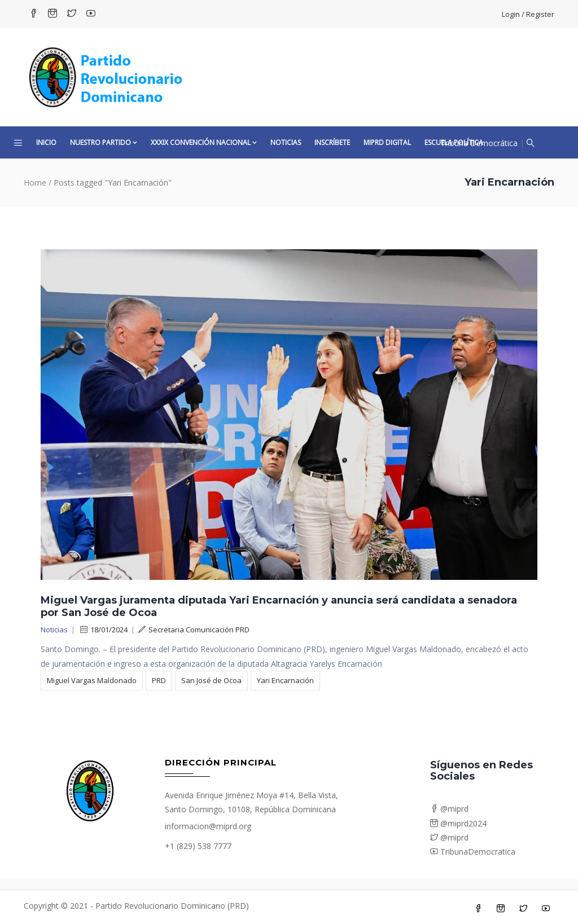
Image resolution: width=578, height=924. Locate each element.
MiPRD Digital (387, 142)
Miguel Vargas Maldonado (92, 680)
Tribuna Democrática (479, 143)
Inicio (46, 142)
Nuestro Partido (104, 142)
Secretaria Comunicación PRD (194, 630)
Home (35, 182)
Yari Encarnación (285, 680)
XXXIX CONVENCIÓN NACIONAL (204, 142)
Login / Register (528, 14)
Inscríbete (332, 142)
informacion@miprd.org (208, 826)
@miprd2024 (458, 823)
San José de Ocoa (211, 680)
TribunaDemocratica (473, 852)
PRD (159, 680)
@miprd (449, 809)
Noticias (286, 142)
